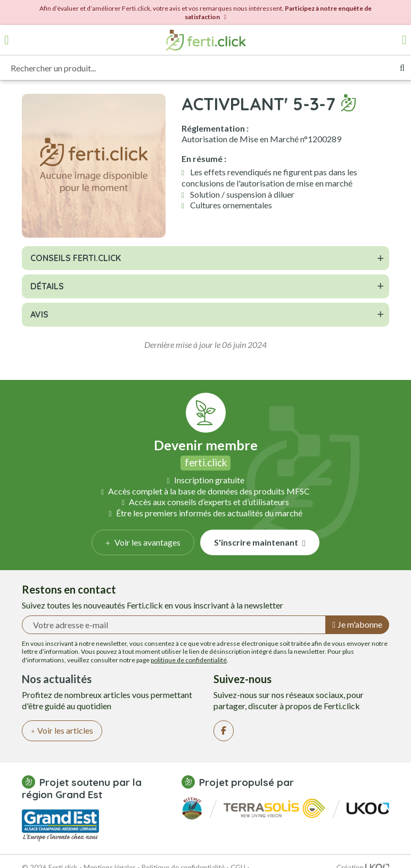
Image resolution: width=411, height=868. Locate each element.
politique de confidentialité (189, 660)
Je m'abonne (357, 624)
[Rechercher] (402, 68)
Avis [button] (39, 314)
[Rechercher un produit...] (197, 68)
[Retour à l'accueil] (205, 40)
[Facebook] (224, 731)
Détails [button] (47, 286)
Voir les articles (62, 730)
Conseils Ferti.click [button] (76, 258)
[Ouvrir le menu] (7, 40)
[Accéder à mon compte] (404, 40)
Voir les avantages (143, 542)
